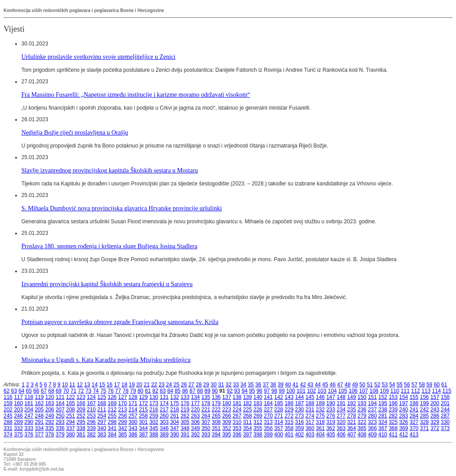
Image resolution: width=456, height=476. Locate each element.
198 (414, 403)
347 (175, 428)
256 (122, 416)
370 (414, 428)
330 (445, 422)
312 (258, 422)
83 (163, 391)
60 (437, 385)
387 (143, 435)
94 (245, 391)
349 (195, 428)
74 (96, 391)
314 (279, 422)
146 (320, 397)
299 (122, 422)
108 (374, 391)
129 (143, 397)
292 (50, 422)
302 (154, 422)
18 (124, 385)
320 (341, 422)
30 (214, 385)
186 (289, 403)
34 (243, 385)
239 (393, 410)
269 (258, 416)
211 (102, 410)
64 (21, 391)
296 (91, 422)
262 (185, 416)
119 (39, 397)
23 (161, 385)
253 (91, 416)
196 (393, 403)
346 (164, 428)
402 (300, 435)
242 (424, 410)
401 (289, 435)
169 (112, 403)
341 (112, 428)
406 (341, 435)
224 (237, 410)
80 (140, 391)
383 (102, 435)
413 (414, 435)
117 (18, 397)
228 (279, 410)
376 (29, 435)
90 (215, 391)
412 (403, 435)
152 (383, 397)
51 (370, 385)
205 (39, 410)
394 (216, 435)
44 (318, 385)
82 (155, 391)
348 (185, 428)
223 (227, 410)
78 (125, 391)
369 (403, 428)
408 (362, 435)
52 (377, 385)
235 (351, 410)
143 (289, 397)
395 (227, 435)
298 (112, 422)
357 (279, 428)
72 (81, 391)
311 (248, 422)
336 (60, 428)
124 (91, 397)
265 (216, 416)
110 (395, 391)
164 (60, 403)
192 (351, 403)
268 (248, 416)
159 (8, 403)
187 (300, 403)
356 (268, 428)
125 (102, 397)
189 (320, 403)
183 (258, 403)
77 (118, 391)
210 (91, 410)
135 (206, 397)
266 (227, 416)
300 (133, 422)
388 (154, 435)
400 (279, 435)
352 (227, 428)
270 (268, 416)
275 (320, 416)
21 (147, 385)
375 (18, 435)
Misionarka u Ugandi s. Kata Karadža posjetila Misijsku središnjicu (106, 360)
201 (445, 403)
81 (148, 391)
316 (300, 422)
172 (143, 403)
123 (81, 397)
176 (185, 403)
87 (193, 391)
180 (227, 403)
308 (216, 422)
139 (248, 397)
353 (237, 428)
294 (70, 422)
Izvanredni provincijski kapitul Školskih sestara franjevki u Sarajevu (107, 284)
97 (267, 391)
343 (133, 428)
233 (331, 410)
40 (288, 385)
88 (200, 391)
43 (310, 385)
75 (103, 391)
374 (8, 435)
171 (133, 403)
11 (72, 385)
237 (372, 410)
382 (91, 435)
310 (237, 422)
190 (331, 403)
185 (279, 403)
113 (426, 391)
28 (199, 385)
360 (310, 428)
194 (372, 403)
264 (206, 416)
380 (70, 435)
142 (279, 397)
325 (393, 422)
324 (383, 422)
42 (303, 385)
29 (206, 385)
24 (169, 385)
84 (170, 391)
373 (445, 428)
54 (392, 385)
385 (122, 435)
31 (221, 385)
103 (322, 391)
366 (372, 428)
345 (154, 428)
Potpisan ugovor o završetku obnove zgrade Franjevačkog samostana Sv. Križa (120, 322)
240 (403, 410)
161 (29, 403)
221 (206, 410)
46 (332, 385)
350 (206, 428)
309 (227, 422)
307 (206, 422)
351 (216, 428)
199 (424, 403)
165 (70, 403)
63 (14, 391)
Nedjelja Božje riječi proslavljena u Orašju (75, 132)
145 (310, 397)
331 (8, 428)
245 (8, 416)
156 (424, 397)
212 (112, 410)
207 (60, 410)
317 (310, 422)
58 (422, 385)
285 (424, 416)
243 (435, 410)
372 (435, 428)
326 (403, 422)
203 (18, 410)
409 (372, 435)
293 (60, 422)
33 (236, 385)
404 (320, 435)
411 (393, 435)
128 (133, 397)
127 (122, 397)
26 (184, 385)
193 (362, 403)
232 (320, 410)
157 (435, 397)
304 (175, 422)
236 (362, 410)
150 (362, 397)
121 (60, 397)
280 (372, 416)
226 (258, 410)
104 (332, 391)
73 (88, 391)
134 (195, 397)
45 (325, 385)
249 (50, 416)
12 (79, 385)
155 (414, 397)
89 (207, 391)
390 (175, 435)
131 (164, 397)
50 (362, 385)
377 (39, 435)
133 (185, 397)
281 (383, 416)
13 (87, 385)
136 (216, 397)
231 (310, 410)
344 (143, 428)
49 (355, 385)
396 (237, 435)
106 (353, 391)
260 (164, 416)
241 (414, 410)
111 (405, 391)
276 (331, 416)
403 (310, 435)
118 (29, 397)
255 (112, 416)
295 (81, 422)
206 (50, 410)
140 (258, 397)
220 (195, 410)
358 (289, 428)
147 (331, 397)
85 (177, 391)
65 (29, 391)
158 (445, 397)
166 (81, 403)
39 (280, 385)
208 (70, 410)
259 (154, 416)
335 (50, 428)
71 (73, 391)
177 (195, 403)
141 (268, 397)
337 (70, 428)
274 (310, 416)
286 (435, 416)
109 (384, 391)
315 (289, 422)
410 (383, 435)
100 (291, 391)
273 (300, 416)
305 (185, 422)
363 (341, 428)
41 (295, 385)
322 (362, 422)
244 (445, 410)
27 (191, 385)
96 (259, 391)
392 (195, 435)
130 (154, 397)
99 (282, 391)
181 (237, 403)
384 (112, 435)
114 (436, 391)
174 (164, 403)
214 (133, 410)
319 (331, 422)
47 (340, 385)
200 (435, 403)
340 (102, 428)
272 (289, 416)
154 (403, 397)
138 (237, 397)
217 (164, 410)
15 (102, 385)
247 (29, 416)
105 (343, 391)
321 (351, 422)
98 (274, 391)
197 (403, 403)
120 (50, 397)
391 (185, 435)
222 (216, 410)
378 (50, 435)
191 (341, 403)
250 (60, 416)
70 (66, 391)
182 (248, 403)
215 (143, 410)
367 (383, 428)
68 (51, 391)
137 (227, 397)
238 (383, 410)
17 (117, 385)
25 (177, 385)
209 (81, 410)
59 (429, 385)
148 (341, 397)
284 (414, 416)
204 (29, 410)
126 (112, 397)
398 (258, 435)
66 (36, 391)
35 (251, 385)
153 (393, 397)
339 (91, 428)
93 (237, 391)
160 (18, 403)
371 (424, 428)
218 (175, 410)
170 (122, 403)
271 (279, 416)
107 (363, 391)
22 (154, 385)
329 (435, 422)
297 (102, 422)
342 (122, 428)
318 (320, 422)
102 (311, 391)
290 (29, 422)
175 (175, 403)
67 (44, 391)
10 (65, 385)
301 (143, 422)
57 (414, 385)
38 (273, 385)
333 (29, 428)
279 (362, 416)
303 (164, 422)
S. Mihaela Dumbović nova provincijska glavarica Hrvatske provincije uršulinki (122, 208)
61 (444, 385)
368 (393, 428)
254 (102, 416)
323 (372, 422)
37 (266, 385)
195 (383, 403)
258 (143, 416)
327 (414, 422)
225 (248, 410)
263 (195, 416)
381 (81, 435)
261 (175, 416)
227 (268, 410)
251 (70, 416)
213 (122, 410)
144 (300, 397)
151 (372, 397)
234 (341, 410)
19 (132, 385)
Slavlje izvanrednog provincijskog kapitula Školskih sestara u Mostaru (110, 170)
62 (6, 391)
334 (39, 428)
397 (248, 435)
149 (351, 397)
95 (252, 391)
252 (81, 416)
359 (300, 428)
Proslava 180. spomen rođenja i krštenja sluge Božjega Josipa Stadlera (109, 246)
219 (185, 410)
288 (8, 422)
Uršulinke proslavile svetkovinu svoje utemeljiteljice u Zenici (98, 57)
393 (206, 435)
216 (154, 410)
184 (268, 403)
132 (175, 397)
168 (102, 403)
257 (133, 416)
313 (268, 422)
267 (237, 416)
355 (258, 428)
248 (39, 416)
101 (301, 391)
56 (407, 385)
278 (351, 416)
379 (60, 435)
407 (351, 435)
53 (385, 385)
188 (310, 403)
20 (139, 385)
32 (228, 385)
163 (50, 403)
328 (424, 422)
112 (415, 391)
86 (185, 391)
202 (8, 410)
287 (445, 416)
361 (320, 428)
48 (348, 385)
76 (111, 391)
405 (331, 435)
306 (195, 422)
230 (300, 410)
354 (248, 428)
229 (289, 410)
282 (393, 416)
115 (447, 391)
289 (18, 422)
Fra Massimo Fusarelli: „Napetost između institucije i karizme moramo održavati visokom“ (136, 94)
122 (70, 397)
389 (164, 435)
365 (362, 428)
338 (81, 428)
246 (18, 416)
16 (109, 385)
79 (133, 391)
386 (133, 435)
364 (351, 428)
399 (268, 435)
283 (403, 416)
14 (95, 385)
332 (18, 428)
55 (400, 385)
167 (91, 403)
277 (341, 416)
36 (258, 385)
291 (39, 422)
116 (8, 397)
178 (206, 403)
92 (230, 391)
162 (39, 403)
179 (216, 403)
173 (154, 403)
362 (331, 428)
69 (59, 391)
